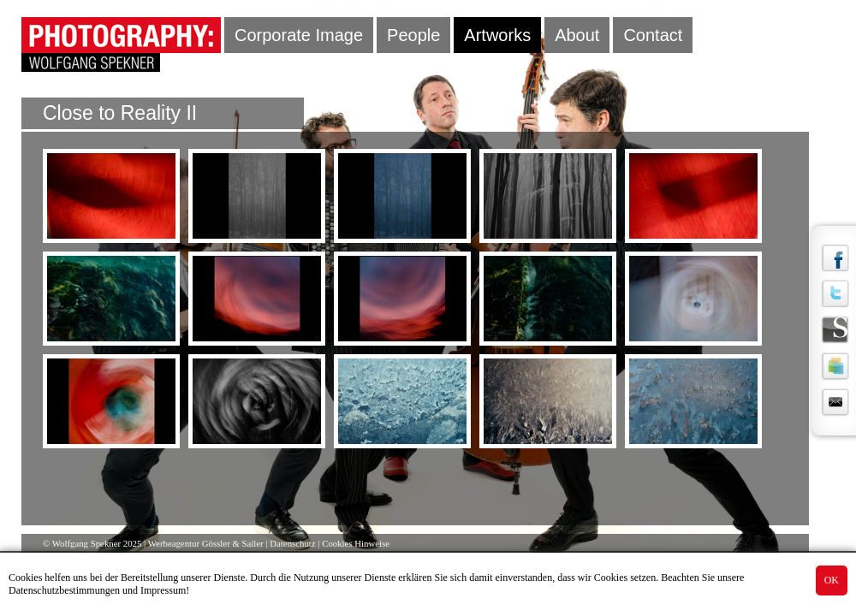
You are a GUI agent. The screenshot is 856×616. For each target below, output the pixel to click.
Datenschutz (292, 543)
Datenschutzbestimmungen (64, 590)
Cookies (25, 577)
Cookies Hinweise (356, 543)
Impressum (163, 590)
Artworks (497, 35)
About (577, 35)
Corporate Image (299, 35)
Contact (653, 35)
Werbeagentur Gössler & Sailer (206, 543)
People (413, 35)
